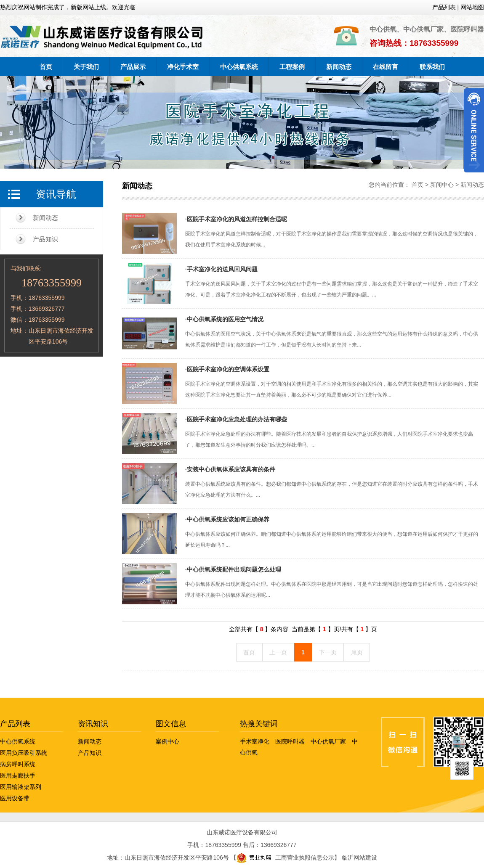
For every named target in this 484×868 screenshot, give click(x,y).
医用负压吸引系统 (24, 753)
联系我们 (432, 67)
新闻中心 (442, 185)
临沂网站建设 (359, 857)
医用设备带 (15, 798)
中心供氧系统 (239, 67)
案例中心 (168, 741)
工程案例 (292, 67)
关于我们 (86, 67)
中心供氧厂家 (328, 741)
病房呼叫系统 (18, 764)
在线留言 (386, 67)
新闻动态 (339, 67)
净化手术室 (183, 67)
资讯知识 (93, 724)
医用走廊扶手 (18, 775)
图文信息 (171, 724)
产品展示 (133, 67)
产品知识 (45, 239)
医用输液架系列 (21, 787)
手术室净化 (255, 741)
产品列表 (15, 724)
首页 (46, 67)
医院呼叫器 (290, 741)
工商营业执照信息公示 (285, 857)
